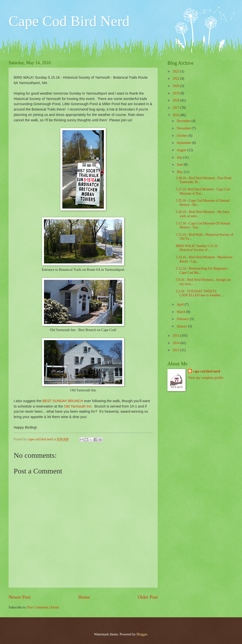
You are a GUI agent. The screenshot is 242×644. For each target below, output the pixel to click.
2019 (176, 93)
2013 (176, 350)
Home (84, 597)
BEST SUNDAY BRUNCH (63, 401)
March (181, 312)
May (180, 172)
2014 (176, 343)
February (183, 319)
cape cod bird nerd (206, 371)
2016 (176, 115)
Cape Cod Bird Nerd (69, 21)
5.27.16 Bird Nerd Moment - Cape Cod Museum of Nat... (203, 191)
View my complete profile (206, 378)
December (184, 121)
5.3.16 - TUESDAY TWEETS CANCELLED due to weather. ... (200, 293)
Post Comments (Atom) (43, 607)
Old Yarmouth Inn (78, 406)
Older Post (148, 597)
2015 (176, 336)
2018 (176, 100)
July (180, 157)
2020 (176, 86)
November (184, 128)
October (183, 136)
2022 (176, 79)
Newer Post (20, 597)
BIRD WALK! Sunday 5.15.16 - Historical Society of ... (198, 248)
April (181, 304)
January (182, 326)
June (180, 165)
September (184, 143)
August (182, 150)
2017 (176, 108)
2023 (176, 71)
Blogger (142, 634)
